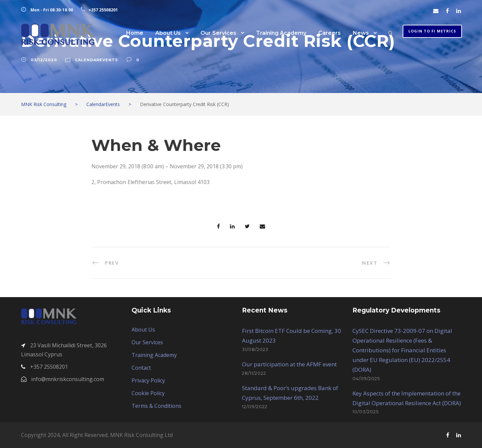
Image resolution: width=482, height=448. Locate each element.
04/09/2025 (366, 378)
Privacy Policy (148, 380)
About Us (168, 33)
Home (135, 33)
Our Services (218, 33)
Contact (141, 368)
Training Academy (281, 33)
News (361, 33)
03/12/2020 (44, 60)
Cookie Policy (148, 393)
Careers (330, 33)
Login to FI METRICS (432, 31)
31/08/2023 (255, 349)
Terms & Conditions (156, 406)
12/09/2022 (255, 407)
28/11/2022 (254, 373)
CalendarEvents (97, 60)
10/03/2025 (366, 412)
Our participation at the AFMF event (289, 364)
